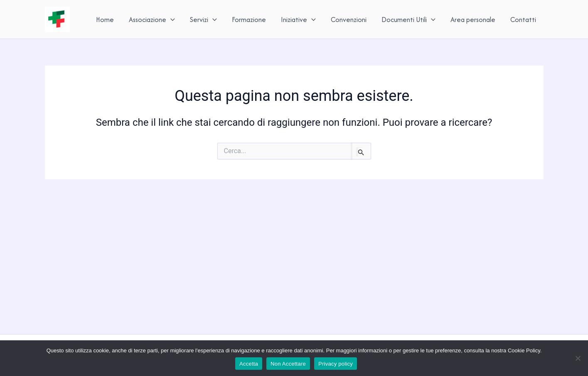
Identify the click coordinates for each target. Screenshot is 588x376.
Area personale (473, 20)
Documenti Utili (408, 20)
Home (105, 20)
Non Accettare (288, 364)
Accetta (249, 364)
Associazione (152, 20)
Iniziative (298, 20)
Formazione (249, 20)
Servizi (203, 20)
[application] (171, 20)
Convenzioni (349, 20)
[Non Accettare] (578, 358)
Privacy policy (336, 364)
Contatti (523, 20)
